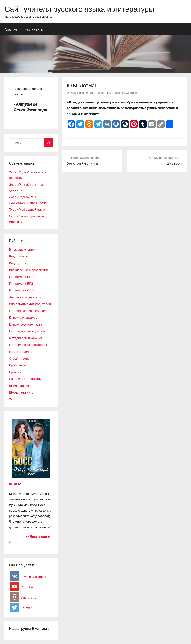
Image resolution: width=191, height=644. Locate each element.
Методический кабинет (26, 338)
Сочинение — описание (26, 379)
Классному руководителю (28, 331)
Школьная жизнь (21, 392)
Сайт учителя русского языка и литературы (79, 9)
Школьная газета (21, 386)
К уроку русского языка (26, 324)
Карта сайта (33, 29)
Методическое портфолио (28, 345)
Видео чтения (19, 256)
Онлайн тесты (19, 359)
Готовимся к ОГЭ (21, 290)
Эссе (13, 399)
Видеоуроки (18, 263)
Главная (11, 29)
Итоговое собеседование (27, 311)
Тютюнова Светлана (125, 93)
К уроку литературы (23, 318)
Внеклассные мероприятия (29, 270)
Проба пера (18, 365)
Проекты (15, 372)
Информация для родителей (30, 304)
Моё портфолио (21, 352)
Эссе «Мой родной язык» (27, 209)
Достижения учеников (25, 297)
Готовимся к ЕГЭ (21, 284)
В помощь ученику (22, 249)
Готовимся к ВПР (21, 277)
